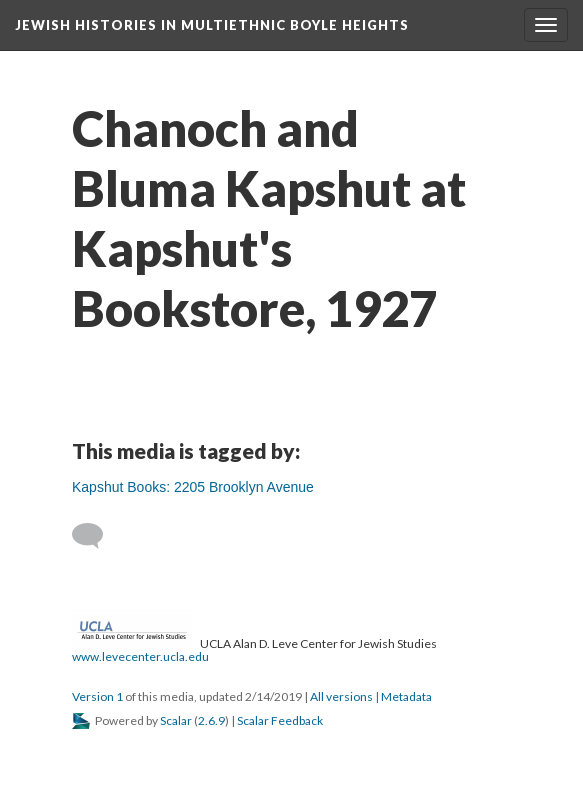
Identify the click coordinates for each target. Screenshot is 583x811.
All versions (341, 696)
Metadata (406, 696)
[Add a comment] (96, 536)
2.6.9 (211, 720)
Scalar (176, 720)
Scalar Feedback (280, 720)
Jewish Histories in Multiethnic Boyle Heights (212, 25)
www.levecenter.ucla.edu (140, 656)
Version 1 (97, 696)
